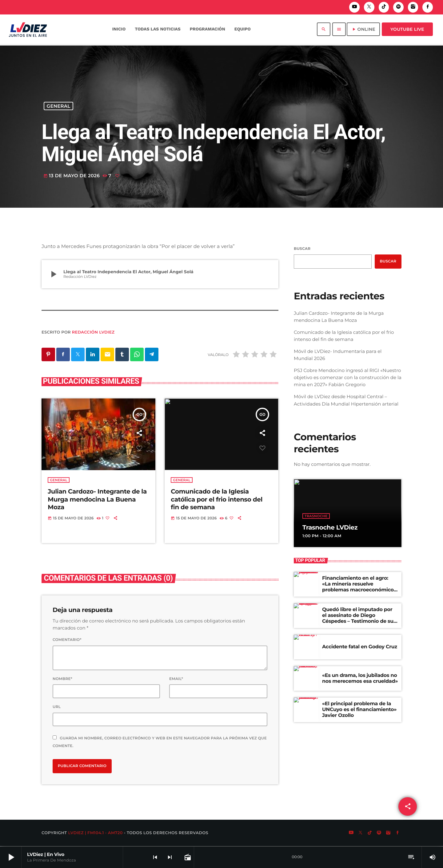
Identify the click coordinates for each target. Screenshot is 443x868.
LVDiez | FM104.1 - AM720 (95, 833)
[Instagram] (413, 7)
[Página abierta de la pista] (187, 857)
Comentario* (67, 640)
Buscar (302, 249)
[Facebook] (428, 7)
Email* (176, 679)
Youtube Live (407, 29)
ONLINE (363, 29)
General (59, 106)
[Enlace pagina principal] (28, 29)
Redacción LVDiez (93, 332)
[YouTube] (354, 7)
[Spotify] (398, 7)
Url (57, 707)
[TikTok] (384, 7)
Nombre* (62, 679)
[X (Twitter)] (369, 7)
